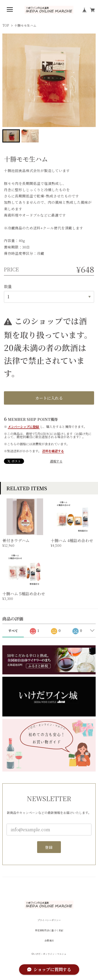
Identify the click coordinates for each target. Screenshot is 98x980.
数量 (8, 286)
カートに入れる (49, 398)
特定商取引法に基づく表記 (49, 930)
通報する (56, 461)
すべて (13, 631)
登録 (49, 849)
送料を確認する (53, 451)
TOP (6, 25)
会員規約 (49, 941)
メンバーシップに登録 (23, 426)
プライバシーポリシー (49, 920)
